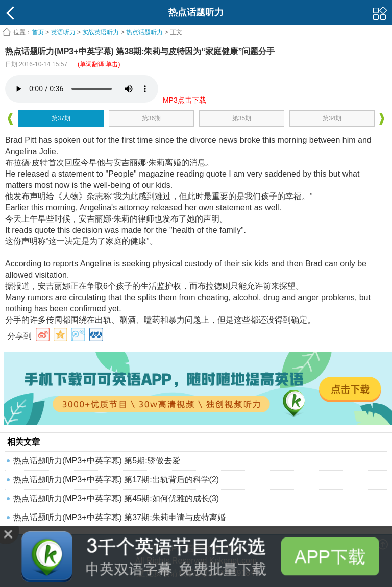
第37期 (61, 118)
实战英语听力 (101, 32)
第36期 (151, 118)
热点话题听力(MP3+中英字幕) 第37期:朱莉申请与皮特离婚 (119, 517)
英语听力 (63, 32)
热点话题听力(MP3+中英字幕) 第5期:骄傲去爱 (97, 461)
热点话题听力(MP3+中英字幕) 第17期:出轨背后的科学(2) (116, 480)
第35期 (242, 118)
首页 (38, 32)
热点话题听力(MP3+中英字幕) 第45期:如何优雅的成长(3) (116, 498)
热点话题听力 (144, 32)
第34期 (332, 118)
